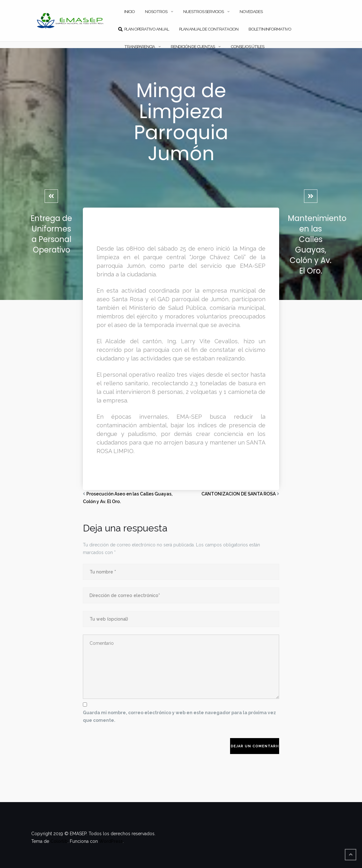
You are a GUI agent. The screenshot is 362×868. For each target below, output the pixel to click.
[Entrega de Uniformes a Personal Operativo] (51, 196)
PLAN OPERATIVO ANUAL (147, 29)
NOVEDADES (251, 12)
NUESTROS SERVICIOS (203, 12)
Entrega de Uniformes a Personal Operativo (51, 234)
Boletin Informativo (270, 29)
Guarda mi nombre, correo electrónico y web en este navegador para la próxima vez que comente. (179, 716)
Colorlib (59, 841)
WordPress (111, 841)
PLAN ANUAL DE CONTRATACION (209, 29)
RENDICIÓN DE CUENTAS (193, 47)
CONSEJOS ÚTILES (247, 47)
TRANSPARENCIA (140, 47)
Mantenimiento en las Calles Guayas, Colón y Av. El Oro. (317, 245)
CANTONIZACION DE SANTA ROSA (239, 494)
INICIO (130, 12)
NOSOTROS (156, 12)
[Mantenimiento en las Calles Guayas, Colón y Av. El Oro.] (311, 196)
